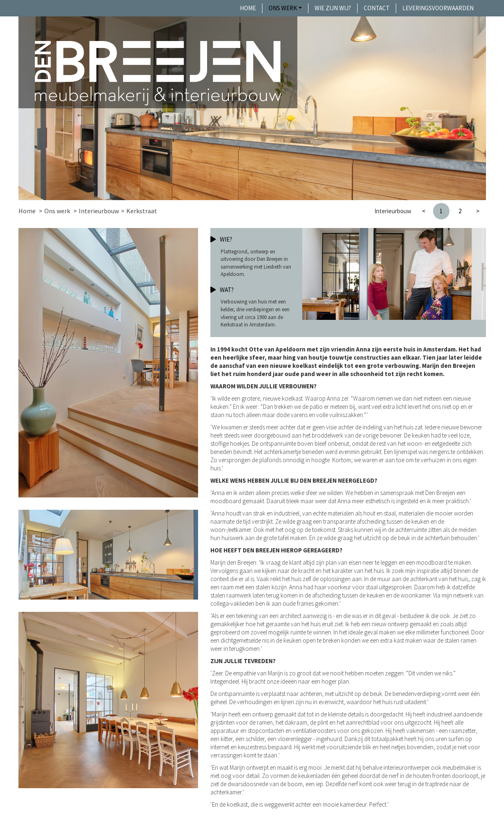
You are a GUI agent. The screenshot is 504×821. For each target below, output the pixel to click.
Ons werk (283, 8)
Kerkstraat (142, 211)
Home (248, 8)
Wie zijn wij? (333, 8)
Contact (377, 8)
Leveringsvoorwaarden (438, 8)
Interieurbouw (99, 211)
